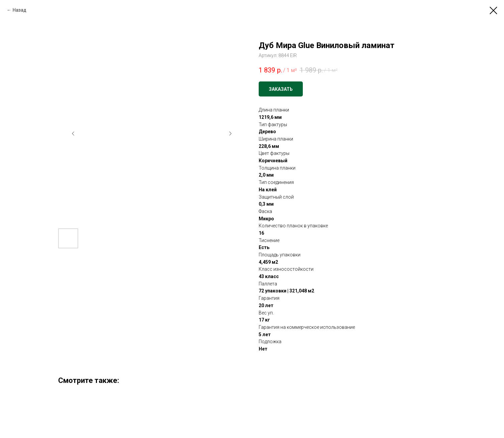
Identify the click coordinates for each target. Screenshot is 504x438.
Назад (20, 10)
